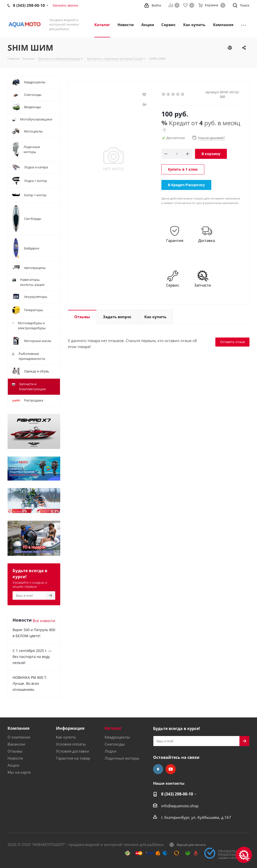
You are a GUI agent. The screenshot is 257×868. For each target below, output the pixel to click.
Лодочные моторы (122, 758)
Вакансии (16, 744)
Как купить (66, 737)
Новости (15, 758)
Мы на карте (19, 772)
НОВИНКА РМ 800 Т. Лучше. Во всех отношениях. (30, 683)
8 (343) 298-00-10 (177, 794)
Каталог (113, 728)
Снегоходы (115, 744)
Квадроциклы (117, 737)
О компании (19, 737)
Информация (70, 728)
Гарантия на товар (73, 758)
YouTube (171, 769)
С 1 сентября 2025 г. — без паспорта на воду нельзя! (32, 657)
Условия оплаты (71, 744)
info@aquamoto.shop (180, 806)
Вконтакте (158, 769)
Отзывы (15, 751)
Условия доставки (73, 751)
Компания (18, 728)
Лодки (111, 751)
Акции (13, 765)
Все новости (44, 621)
